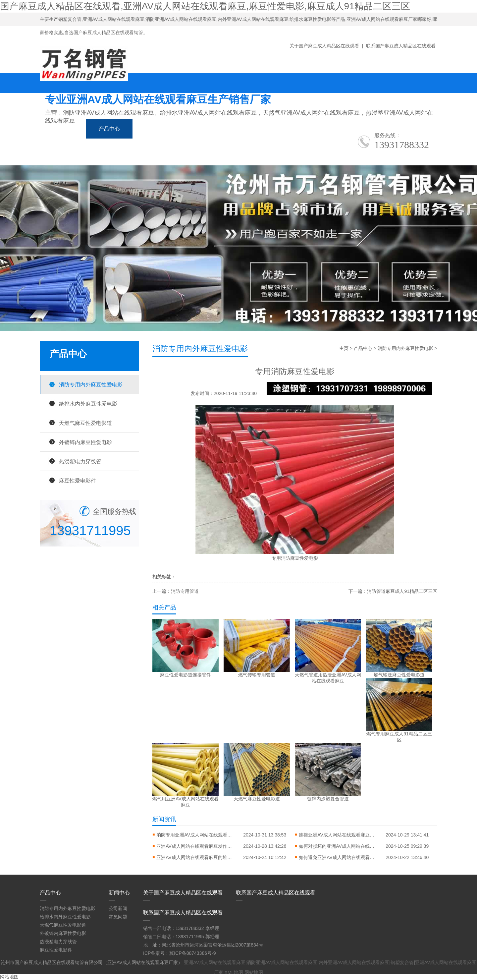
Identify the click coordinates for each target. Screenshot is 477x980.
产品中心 (109, 129)
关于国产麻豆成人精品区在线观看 (324, 46)
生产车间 (333, 129)
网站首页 (63, 129)
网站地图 (254, 972)
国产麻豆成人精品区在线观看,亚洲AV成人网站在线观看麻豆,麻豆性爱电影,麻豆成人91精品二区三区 (205, 6)
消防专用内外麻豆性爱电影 (91, 384)
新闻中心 (156, 129)
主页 (344, 348)
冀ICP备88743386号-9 (192, 953)
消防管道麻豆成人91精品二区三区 (402, 591)
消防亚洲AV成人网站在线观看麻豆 (282, 962)
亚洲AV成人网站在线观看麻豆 (215, 962)
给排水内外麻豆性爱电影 (88, 404)
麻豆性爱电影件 (78, 481)
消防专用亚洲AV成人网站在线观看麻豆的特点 (196, 835)
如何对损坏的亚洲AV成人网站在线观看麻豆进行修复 (339, 846)
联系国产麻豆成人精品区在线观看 (401, 46)
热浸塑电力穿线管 (80, 461)
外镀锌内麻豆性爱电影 (85, 442)
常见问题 (118, 917)
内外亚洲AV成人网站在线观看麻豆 (354, 962)
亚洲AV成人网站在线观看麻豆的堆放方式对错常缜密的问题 (196, 857)
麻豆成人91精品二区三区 (221, 129)
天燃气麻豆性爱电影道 (85, 423)
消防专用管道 (185, 591)
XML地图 (234, 972)
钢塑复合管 (402, 962)
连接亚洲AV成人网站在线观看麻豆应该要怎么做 (339, 835)
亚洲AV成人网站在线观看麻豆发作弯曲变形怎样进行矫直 (196, 846)
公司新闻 (118, 908)
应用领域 (286, 129)
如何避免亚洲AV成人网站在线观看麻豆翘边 (339, 857)
